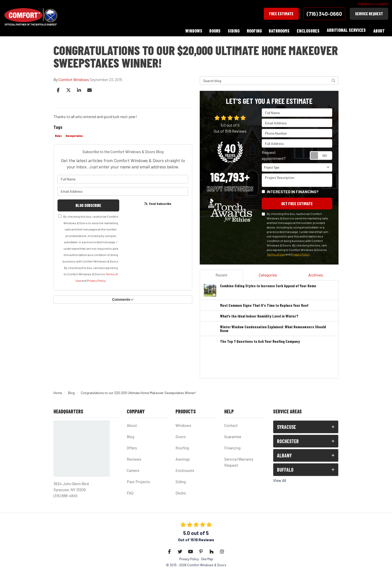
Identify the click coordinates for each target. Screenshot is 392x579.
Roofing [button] (253, 30)
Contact (231, 424)
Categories (268, 274)
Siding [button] (232, 30)
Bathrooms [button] (278, 30)
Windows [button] (191, 30)
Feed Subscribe (157, 202)
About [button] (379, 30)
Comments (123, 299)
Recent (221, 274)
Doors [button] (213, 30)
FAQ (130, 492)
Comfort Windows (74, 78)
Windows (183, 424)
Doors (181, 436)
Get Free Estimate (297, 202)
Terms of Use (276, 253)
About (132, 424)
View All (279, 479)
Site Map (207, 558)
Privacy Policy (96, 279)
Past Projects (138, 481)
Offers (132, 447)
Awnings (183, 458)
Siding (181, 481)
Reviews (134, 458)
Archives (316, 274)
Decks (181, 492)
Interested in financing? (293, 190)
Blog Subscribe (88, 204)
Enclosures (185, 469)
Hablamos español (373, 4)
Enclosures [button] (308, 30)
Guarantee (233, 436)
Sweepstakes (74, 134)
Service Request (369, 14)
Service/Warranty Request (239, 461)
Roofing (182, 447)
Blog (130, 436)
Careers (133, 469)
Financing (232, 447)
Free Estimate (281, 14)
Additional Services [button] (346, 30)
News (58, 134)
